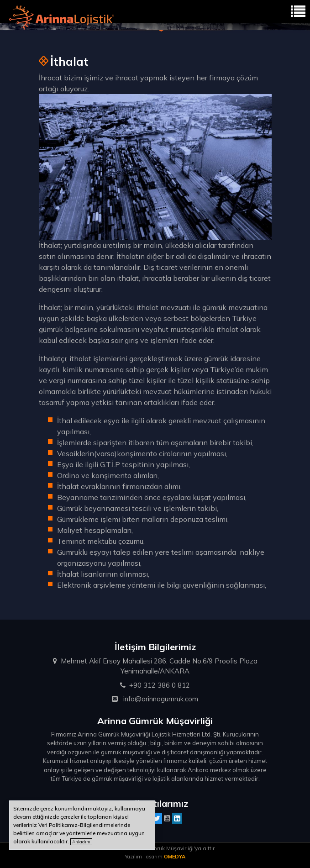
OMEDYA (175, 857)
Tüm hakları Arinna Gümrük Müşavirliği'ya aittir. (155, 848)
